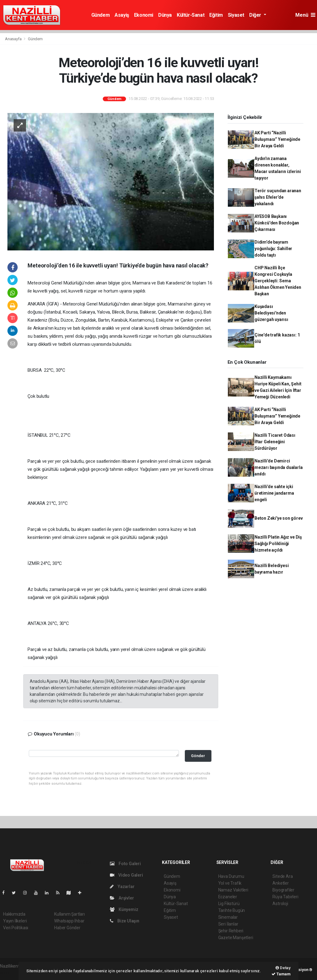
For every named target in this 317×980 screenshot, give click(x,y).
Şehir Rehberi (231, 931)
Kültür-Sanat (191, 15)
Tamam (281, 974)
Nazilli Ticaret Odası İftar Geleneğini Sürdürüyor (275, 442)
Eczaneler (228, 897)
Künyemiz (124, 909)
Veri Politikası (16, 928)
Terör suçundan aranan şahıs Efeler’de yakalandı (278, 197)
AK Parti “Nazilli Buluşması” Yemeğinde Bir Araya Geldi (277, 139)
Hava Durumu (231, 876)
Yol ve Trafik (230, 883)
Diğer (256, 15)
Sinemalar (228, 917)
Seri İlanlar (228, 924)
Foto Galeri (125, 864)
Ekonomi (144, 15)
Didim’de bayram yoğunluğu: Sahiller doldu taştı (273, 249)
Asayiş (122, 15)
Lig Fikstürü (229, 904)
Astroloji (280, 904)
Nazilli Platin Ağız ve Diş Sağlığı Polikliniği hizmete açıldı (278, 544)
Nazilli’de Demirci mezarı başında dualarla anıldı (279, 467)
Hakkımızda (14, 914)
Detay (283, 968)
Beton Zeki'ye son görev (279, 518)
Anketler (280, 883)
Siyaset (236, 15)
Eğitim (216, 15)
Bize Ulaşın (125, 921)
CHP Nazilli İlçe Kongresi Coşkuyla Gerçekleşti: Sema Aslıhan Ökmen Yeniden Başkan (278, 281)
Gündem (101, 15)
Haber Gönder (67, 928)
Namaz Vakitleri (233, 890)
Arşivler (122, 898)
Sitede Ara (282, 876)
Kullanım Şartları (69, 914)
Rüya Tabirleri (285, 897)
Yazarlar (122, 887)
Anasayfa (14, 39)
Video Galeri (126, 875)
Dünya (165, 15)
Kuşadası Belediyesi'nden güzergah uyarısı (271, 313)
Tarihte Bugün (232, 910)
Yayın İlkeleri (15, 921)
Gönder (198, 756)
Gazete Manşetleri (236, 938)
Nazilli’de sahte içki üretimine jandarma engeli (274, 493)
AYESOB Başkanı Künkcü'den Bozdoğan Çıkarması (277, 223)
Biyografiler (283, 890)
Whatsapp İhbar (69, 921)
